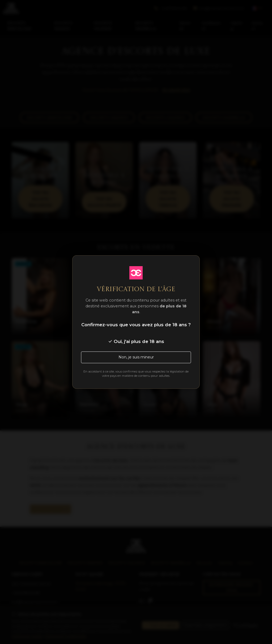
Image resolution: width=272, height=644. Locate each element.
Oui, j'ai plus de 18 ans (136, 341)
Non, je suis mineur (136, 357)
